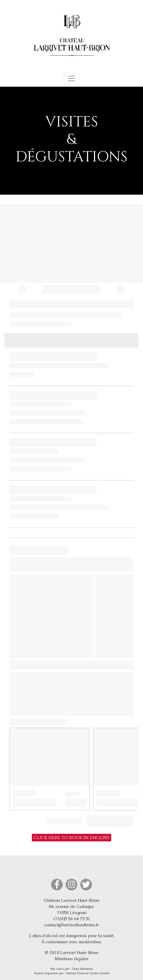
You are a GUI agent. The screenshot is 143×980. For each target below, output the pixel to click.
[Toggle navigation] (71, 79)
